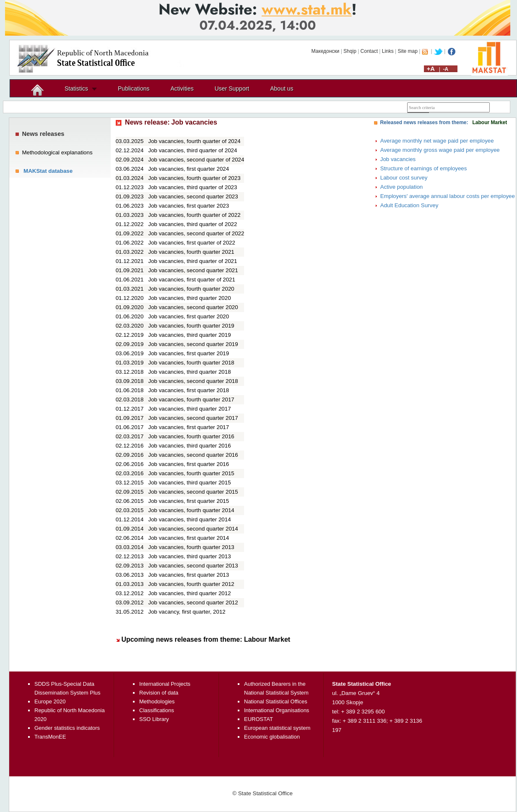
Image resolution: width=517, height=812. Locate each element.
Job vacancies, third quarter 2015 (190, 483)
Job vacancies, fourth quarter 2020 (191, 289)
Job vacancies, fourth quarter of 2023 (195, 178)
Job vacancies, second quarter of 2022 (196, 233)
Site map (408, 51)
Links (388, 51)
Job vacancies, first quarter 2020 (189, 316)
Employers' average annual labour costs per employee (448, 196)
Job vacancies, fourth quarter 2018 (191, 363)
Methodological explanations (57, 152)
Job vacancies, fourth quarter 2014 (191, 510)
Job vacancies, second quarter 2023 (193, 196)
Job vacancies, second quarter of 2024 (196, 160)
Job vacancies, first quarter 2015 (189, 501)
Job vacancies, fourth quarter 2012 (191, 584)
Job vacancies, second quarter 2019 (193, 344)
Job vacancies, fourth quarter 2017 (191, 399)
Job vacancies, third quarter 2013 (190, 556)
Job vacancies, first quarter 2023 (189, 206)
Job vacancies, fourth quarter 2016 (191, 436)
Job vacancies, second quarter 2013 (193, 566)
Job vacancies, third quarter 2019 (190, 335)
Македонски (325, 51)
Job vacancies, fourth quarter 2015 (191, 473)
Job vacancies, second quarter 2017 (193, 418)
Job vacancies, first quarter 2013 (189, 575)
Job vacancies (398, 159)
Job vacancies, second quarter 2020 (193, 307)
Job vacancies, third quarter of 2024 (193, 150)
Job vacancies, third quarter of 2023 (193, 187)
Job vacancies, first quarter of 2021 (192, 280)
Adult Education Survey (409, 205)
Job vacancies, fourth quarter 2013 (191, 547)
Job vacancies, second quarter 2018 (193, 381)
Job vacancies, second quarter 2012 (193, 602)
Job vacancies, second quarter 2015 (193, 492)
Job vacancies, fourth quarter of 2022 (195, 215)
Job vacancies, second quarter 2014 (193, 529)
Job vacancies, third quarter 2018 (190, 372)
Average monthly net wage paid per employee (437, 141)
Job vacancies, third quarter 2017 (190, 409)
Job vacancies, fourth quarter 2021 (191, 252)
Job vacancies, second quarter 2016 (193, 455)
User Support (232, 88)
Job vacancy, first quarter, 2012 (187, 612)
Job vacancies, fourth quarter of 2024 (195, 141)
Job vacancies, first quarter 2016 (189, 464)
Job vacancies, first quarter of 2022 (192, 243)
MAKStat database (48, 171)
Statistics (76, 88)
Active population (402, 187)
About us (282, 88)
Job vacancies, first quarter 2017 (189, 427)
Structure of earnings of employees (424, 168)
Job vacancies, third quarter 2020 (190, 298)
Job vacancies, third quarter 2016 (190, 446)
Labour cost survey (404, 178)
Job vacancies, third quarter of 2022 (193, 224)
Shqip (350, 51)
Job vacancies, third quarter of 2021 (193, 261)
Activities (182, 88)
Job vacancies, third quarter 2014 (190, 519)
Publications (134, 88)
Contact (369, 51)
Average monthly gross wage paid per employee (440, 150)
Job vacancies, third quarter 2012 (190, 593)
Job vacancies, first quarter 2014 (189, 538)
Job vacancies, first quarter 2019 (189, 353)
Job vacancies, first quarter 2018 (189, 390)
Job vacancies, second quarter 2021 (193, 270)
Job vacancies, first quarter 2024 (189, 169)
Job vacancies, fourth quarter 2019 (191, 326)
